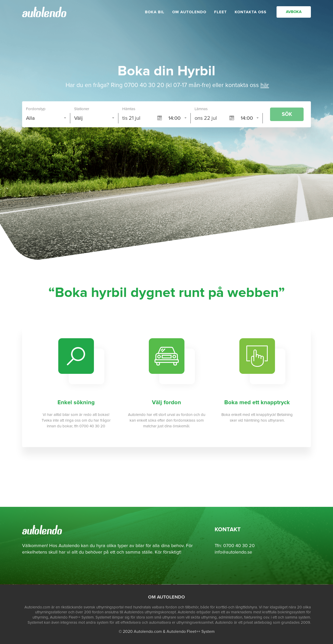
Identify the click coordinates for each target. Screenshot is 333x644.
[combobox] (46, 118)
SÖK (287, 114)
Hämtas (129, 109)
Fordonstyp (36, 109)
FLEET (220, 14)
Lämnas (201, 109)
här (265, 85)
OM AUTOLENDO (189, 14)
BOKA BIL (155, 14)
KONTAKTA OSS (251, 14)
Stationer (82, 109)
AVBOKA (294, 14)
